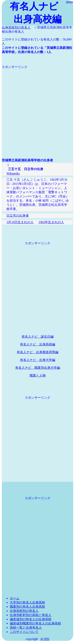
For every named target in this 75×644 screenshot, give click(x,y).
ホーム (15, 598)
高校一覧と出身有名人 (26, 628)
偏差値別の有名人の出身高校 (31, 619)
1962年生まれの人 (51, 222)
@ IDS (45, 639)
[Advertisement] (37, 107)
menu (70, 2)
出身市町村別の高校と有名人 (31, 615)
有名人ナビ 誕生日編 (38, 337)
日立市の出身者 (18, 215)
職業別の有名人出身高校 (27, 607)
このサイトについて (24, 632)
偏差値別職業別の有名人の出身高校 (35, 623)
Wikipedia (13, 173)
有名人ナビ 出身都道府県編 (38, 352)
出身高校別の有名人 (16, 27)
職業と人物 (38, 375)
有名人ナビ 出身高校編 (38, 344)
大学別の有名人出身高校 (27, 602)
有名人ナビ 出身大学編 (38, 360)
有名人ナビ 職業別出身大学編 (38, 368)
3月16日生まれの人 (20, 222)
